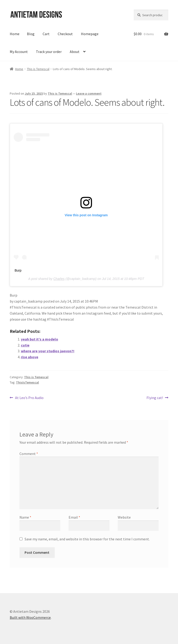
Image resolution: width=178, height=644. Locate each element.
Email (74, 517)
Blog (31, 34)
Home (15, 34)
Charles (59, 279)
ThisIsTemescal (27, 382)
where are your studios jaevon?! (48, 351)
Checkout (65, 34)
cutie (25, 345)
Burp (18, 270)
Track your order (49, 52)
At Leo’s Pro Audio (29, 398)
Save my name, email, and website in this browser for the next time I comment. (87, 539)
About (75, 52)
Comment (29, 454)
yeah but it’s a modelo (40, 339)
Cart (46, 34)
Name (25, 517)
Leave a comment (89, 93)
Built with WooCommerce (30, 617)
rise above (30, 357)
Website (124, 517)
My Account (19, 52)
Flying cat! (155, 398)
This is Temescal (38, 69)
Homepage (90, 34)
